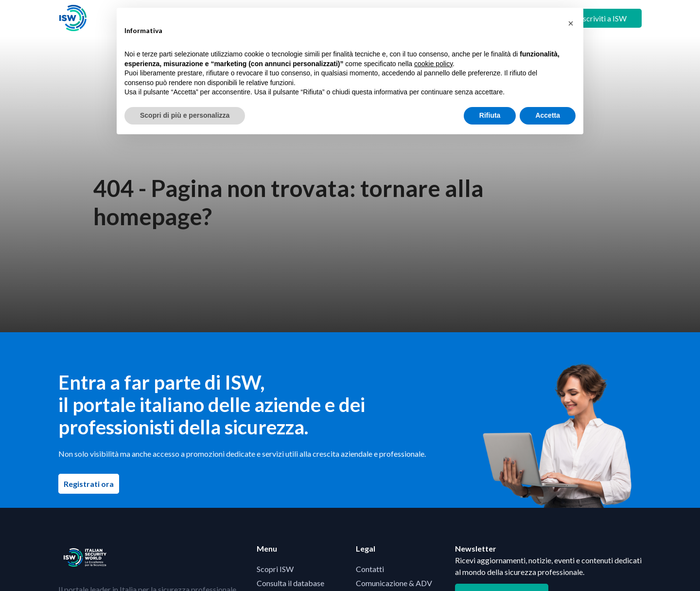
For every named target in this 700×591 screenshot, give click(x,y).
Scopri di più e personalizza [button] (185, 115)
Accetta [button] (548, 115)
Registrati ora (91, 484)
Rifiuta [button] (490, 115)
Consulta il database (290, 583)
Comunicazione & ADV (394, 583)
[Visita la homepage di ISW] (73, 18)
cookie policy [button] (433, 64)
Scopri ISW (275, 569)
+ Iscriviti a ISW (600, 18)
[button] (571, 23)
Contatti (370, 569)
